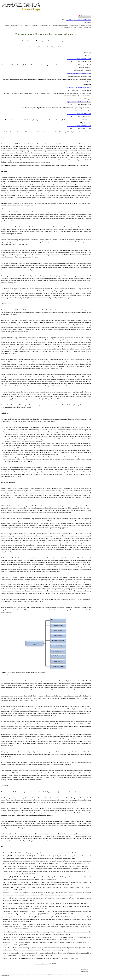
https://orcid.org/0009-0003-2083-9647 (79, 87)
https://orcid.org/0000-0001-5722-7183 (79, 114)
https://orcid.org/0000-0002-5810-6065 (79, 73)
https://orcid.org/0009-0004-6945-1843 (79, 126)
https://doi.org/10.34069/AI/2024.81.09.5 (78, 20)
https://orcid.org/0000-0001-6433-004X (79, 102)
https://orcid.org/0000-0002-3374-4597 (79, 59)
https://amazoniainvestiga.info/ (42, 964)
